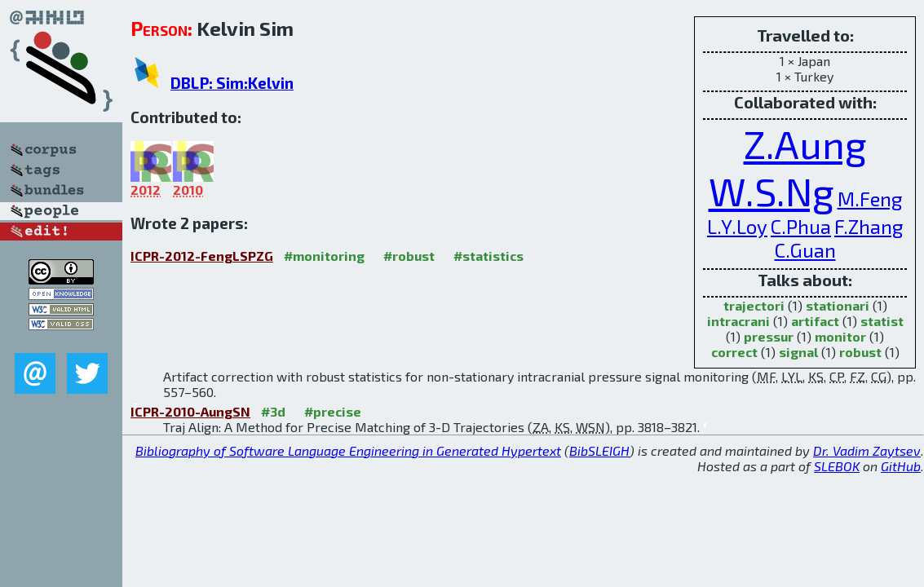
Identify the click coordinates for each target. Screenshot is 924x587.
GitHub (901, 466)
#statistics (489, 256)
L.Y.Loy (737, 226)
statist (882, 321)
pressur (769, 336)
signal (798, 352)
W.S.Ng (771, 191)
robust (860, 352)
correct (734, 352)
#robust (409, 256)
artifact (815, 321)
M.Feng (870, 199)
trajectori (754, 305)
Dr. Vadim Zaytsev (867, 450)
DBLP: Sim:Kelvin (232, 83)
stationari (838, 305)
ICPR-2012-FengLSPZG (202, 256)
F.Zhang (869, 226)
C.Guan (805, 250)
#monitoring (324, 256)
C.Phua (801, 226)
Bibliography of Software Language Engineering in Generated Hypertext (348, 450)
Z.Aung (805, 143)
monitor (840, 336)
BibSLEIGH (599, 450)
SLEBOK (837, 466)
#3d (273, 411)
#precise (333, 411)
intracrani (738, 321)
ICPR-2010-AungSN (190, 411)
